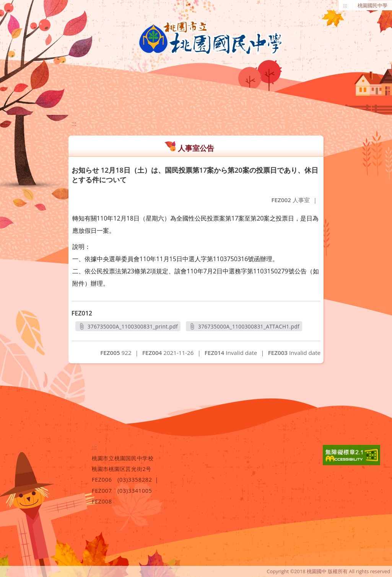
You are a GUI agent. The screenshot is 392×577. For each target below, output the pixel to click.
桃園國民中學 (372, 5)
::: (345, 5)
